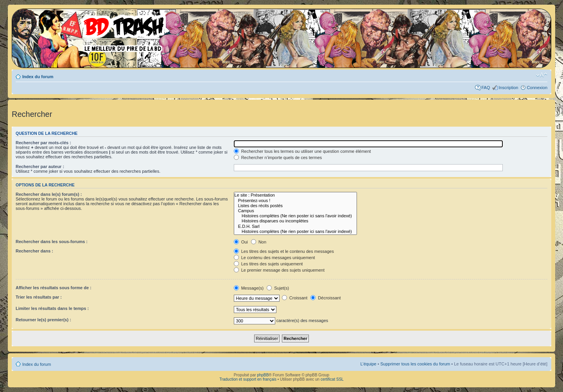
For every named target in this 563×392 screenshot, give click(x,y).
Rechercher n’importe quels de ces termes (278, 158)
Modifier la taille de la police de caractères (542, 75)
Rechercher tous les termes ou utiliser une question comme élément (302, 151)
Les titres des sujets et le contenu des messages (284, 251)
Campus (295, 211)
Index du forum (38, 77)
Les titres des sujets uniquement (268, 264)
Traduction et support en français (248, 379)
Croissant (295, 298)
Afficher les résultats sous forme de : (54, 288)
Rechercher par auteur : (40, 166)
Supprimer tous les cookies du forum (415, 364)
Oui (241, 242)
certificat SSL (332, 379)
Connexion (537, 88)
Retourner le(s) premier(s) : (43, 320)
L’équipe (368, 364)
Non (259, 242)
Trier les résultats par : (39, 297)
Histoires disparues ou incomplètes (295, 221)
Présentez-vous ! (295, 201)
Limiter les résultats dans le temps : (52, 308)
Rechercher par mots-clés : (43, 143)
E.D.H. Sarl (295, 226)
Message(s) (249, 288)
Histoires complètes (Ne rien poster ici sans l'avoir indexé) (295, 216)
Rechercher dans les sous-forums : (52, 242)
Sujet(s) (278, 288)
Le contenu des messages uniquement (274, 258)
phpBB (263, 375)
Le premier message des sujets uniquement (279, 270)
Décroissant (325, 298)
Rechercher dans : (34, 251)
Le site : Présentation (295, 195)
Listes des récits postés (295, 206)
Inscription (508, 88)
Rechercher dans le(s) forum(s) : (49, 194)
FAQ (486, 88)
